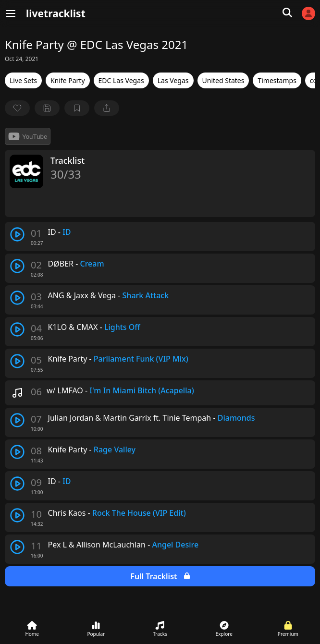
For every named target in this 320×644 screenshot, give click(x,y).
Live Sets (23, 80)
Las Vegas (173, 80)
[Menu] (11, 13)
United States (223, 80)
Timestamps (277, 80)
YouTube (28, 136)
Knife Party (68, 80)
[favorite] (17, 108)
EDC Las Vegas (121, 80)
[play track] (17, 234)
